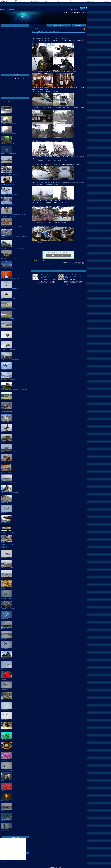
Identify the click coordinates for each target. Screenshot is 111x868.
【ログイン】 (84, 10)
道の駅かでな (4, 442)
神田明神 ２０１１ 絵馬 (7, 472)
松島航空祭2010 (5, 618)
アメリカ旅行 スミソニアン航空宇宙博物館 (12, 226)
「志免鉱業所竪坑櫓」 (50, 185)
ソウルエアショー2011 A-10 (8, 339)
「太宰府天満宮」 (40, 206)
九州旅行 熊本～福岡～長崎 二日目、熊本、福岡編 (46, 31)
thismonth (15, 92)
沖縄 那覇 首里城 (6, 462)
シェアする (42, 260)
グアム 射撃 (4, 730)
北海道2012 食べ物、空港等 (8, 184)
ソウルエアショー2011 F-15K (8, 299)
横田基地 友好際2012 (7, 164)
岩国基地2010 (4, 649)
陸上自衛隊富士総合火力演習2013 (9, 134)
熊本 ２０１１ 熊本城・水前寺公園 (10, 492)
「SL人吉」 (58, 38)
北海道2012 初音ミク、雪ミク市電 (10, 174)
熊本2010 (3, 659)
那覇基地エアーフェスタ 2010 (9, 452)
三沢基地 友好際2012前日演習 (9, 154)
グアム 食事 (4, 750)
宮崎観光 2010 (5, 502)
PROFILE (12, 10)
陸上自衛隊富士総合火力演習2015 (9, 124)
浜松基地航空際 (5, 720)
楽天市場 (108, 1)
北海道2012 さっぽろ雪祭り (8, 204)
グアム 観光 (4, 740)
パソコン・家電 (21, 1)
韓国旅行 (3, 543)
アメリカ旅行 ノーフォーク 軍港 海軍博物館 (13, 248)
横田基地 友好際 (5, 811)
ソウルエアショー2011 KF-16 (8, 309)
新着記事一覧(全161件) (59, 25)
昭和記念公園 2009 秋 (6, 760)
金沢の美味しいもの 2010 (8, 588)
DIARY (7, 10)
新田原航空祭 (4, 669)
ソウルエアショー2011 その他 (8, 349)
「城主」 (55, 161)
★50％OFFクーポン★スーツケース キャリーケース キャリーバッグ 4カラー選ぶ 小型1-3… (47, 276)
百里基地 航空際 (5, 821)
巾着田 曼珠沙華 (5, 790)
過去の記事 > (79, 25)
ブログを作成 (102, 1)
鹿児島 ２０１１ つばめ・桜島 (9, 482)
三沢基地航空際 (5, 709)
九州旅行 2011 (5, 422)
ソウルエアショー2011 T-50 (8, 319)
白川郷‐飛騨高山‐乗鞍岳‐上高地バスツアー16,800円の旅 (14, 390)
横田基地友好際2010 (6, 629)
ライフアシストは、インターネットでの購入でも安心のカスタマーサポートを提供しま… (73, 276)
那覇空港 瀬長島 (5, 432)
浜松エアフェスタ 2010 (7, 568)
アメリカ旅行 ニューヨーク (8, 268)
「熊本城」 (36, 107)
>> (90, 1)
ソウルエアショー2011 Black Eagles (10, 289)
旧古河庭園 (4, 679)
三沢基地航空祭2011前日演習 (8, 380)
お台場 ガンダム (5, 831)
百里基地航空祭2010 (6, 639)
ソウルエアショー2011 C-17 (8, 329)
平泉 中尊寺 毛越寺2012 (8, 144)
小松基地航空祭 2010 (7, 578)
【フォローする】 (75, 10)
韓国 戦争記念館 (5, 523)
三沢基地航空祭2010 (6, 598)
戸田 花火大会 (5, 801)
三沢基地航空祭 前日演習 (7, 608)
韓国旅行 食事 (5, 548)
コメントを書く (80, 264)
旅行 (38, 34)
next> (22, 92)
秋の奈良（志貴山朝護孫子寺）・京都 (10, 278)
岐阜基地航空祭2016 (6, 113)
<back (8, 92)
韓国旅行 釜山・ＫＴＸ (7, 546)
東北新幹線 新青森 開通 (7, 533)
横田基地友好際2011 (6, 400)
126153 (83, 8)
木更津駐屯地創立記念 (6, 770)
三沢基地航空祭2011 (6, 369)
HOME (2, 10)
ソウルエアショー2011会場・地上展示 (10, 359)
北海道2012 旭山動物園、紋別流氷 (10, 194)
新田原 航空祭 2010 (7, 513)
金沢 (2, 699)
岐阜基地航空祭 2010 (7, 558)
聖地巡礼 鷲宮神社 (6, 780)
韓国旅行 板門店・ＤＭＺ (7, 545)
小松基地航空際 (5, 689)
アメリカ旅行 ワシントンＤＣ (9, 258)
